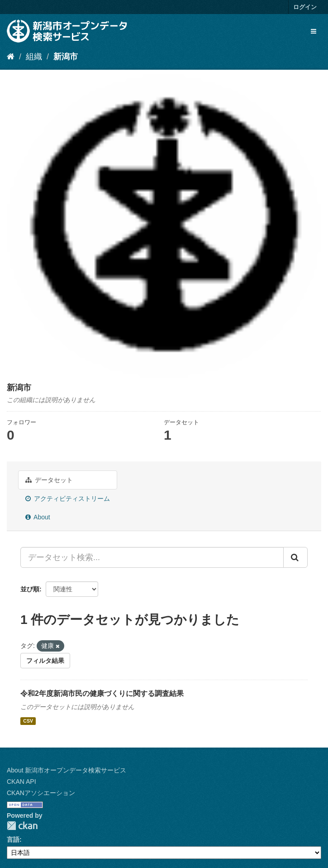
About (38, 517)
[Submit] (295, 557)
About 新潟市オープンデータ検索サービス (67, 770)
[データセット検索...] (152, 557)
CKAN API (21, 782)
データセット (49, 480)
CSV (28, 721)
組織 (34, 57)
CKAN (22, 826)
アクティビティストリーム (68, 499)
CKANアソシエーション (41, 793)
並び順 (30, 589)
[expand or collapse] (314, 31)
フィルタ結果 (45, 661)
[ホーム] (11, 57)
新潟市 (66, 57)
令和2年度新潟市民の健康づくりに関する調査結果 (102, 693)
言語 (13, 839)
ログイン (305, 7)
